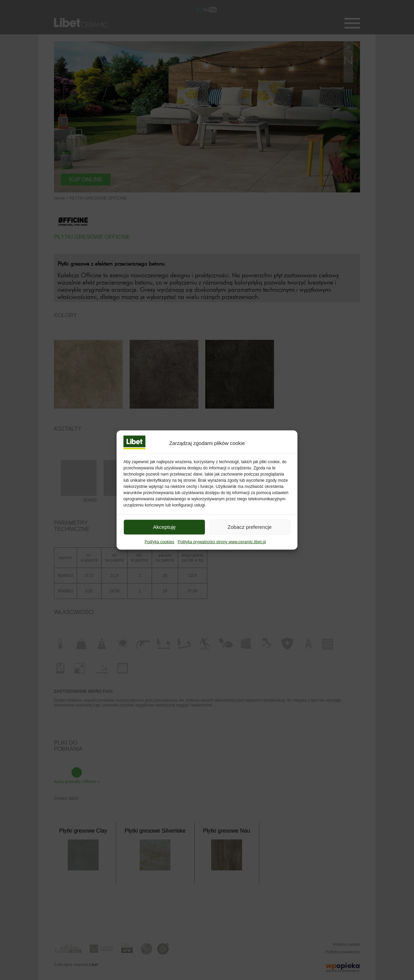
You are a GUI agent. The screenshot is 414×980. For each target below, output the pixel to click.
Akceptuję (164, 536)
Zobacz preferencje (250, 536)
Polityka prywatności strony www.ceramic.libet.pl (222, 551)
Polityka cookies (160, 551)
